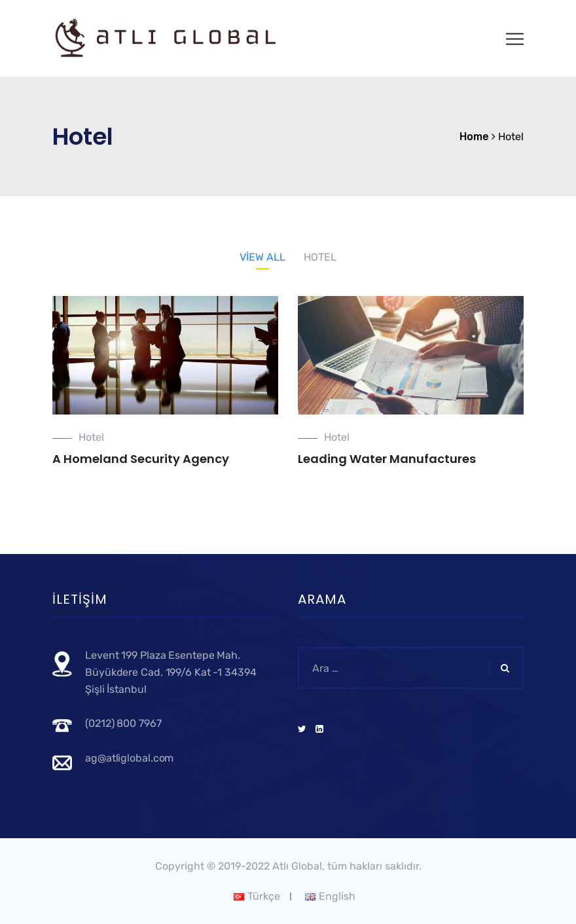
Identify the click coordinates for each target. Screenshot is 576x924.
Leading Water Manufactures (387, 459)
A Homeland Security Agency (141, 459)
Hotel (91, 437)
